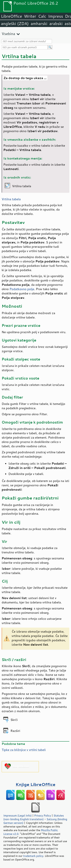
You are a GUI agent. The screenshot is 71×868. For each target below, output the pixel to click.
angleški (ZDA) (15, 24)
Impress (56, 16)
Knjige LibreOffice (35, 784)
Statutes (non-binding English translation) (34, 817)
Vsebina (8, 34)
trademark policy (33, 856)
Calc (42, 16)
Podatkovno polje (22, 289)
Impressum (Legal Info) (17, 815)
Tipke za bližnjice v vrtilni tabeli (24, 750)
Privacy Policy (43, 815)
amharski (39, 24)
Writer (30, 16)
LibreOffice (11, 16)
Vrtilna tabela (11, 199)
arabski (56, 24)
